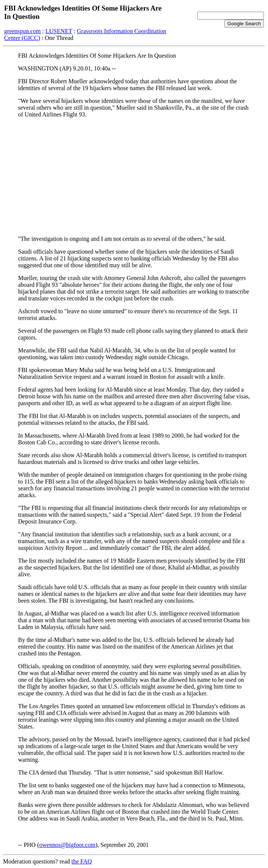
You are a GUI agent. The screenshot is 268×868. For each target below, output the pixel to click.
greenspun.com (22, 31)
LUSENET (59, 31)
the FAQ (82, 861)
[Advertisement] (134, 177)
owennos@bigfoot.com (67, 845)
